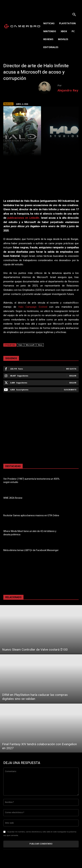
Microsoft (30, 345)
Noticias (8, 104)
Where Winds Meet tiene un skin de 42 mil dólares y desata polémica (30, 533)
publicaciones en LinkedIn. (24, 218)
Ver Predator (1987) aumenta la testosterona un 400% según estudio (31, 481)
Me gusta (71, 369)
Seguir (73, 376)
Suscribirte (70, 390)
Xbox (40, 345)
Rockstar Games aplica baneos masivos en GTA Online (31, 516)
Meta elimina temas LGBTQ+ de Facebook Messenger (31, 550)
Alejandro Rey (68, 90)
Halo (20, 345)
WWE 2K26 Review (13, 498)
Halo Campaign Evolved (33, 307)
